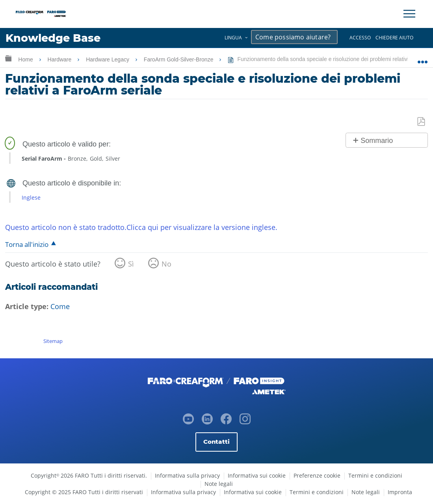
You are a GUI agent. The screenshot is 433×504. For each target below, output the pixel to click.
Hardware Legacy (108, 59)
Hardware (60, 59)
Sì (131, 264)
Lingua (233, 38)
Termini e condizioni (375, 475)
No (166, 264)
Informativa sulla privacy (187, 475)
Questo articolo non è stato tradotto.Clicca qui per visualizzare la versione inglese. (141, 227)
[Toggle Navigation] (409, 14)
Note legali (219, 484)
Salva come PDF (422, 122)
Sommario (377, 141)
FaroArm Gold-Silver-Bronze (179, 59)
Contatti (216, 442)
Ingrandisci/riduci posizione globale (423, 58)
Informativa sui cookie (257, 475)
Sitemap (53, 341)
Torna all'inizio (27, 244)
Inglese (31, 197)
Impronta (400, 492)
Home (26, 59)
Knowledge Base (53, 38)
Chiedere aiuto (394, 38)
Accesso (360, 38)
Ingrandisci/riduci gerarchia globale (8, 58)
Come (60, 306)
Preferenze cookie (317, 475)
